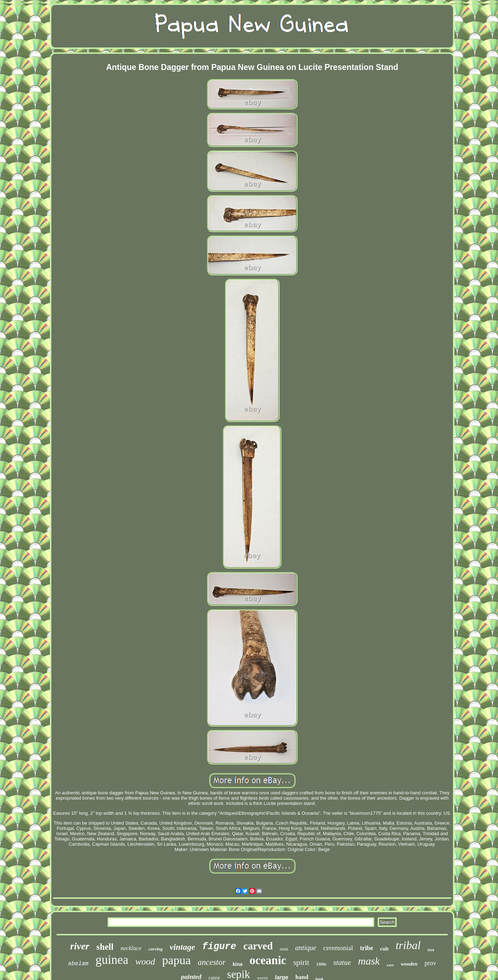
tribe (367, 948)
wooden (409, 964)
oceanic (268, 960)
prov (430, 963)
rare (390, 965)
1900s (321, 964)
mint (284, 949)
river (80, 946)
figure (219, 947)
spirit (301, 962)
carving (155, 949)
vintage (183, 947)
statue (342, 962)
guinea (112, 960)
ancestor (212, 962)
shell (105, 947)
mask (369, 961)
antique (306, 948)
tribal (408, 945)
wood (145, 962)
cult (384, 949)
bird (431, 950)
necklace (131, 948)
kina (237, 964)
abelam (78, 964)
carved (258, 946)
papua (176, 960)
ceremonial (338, 948)
